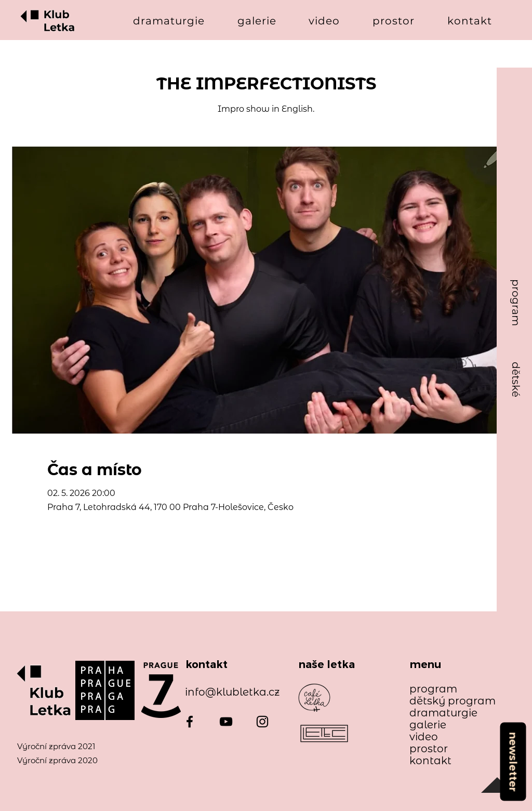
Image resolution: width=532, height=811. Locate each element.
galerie (428, 725)
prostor (429, 749)
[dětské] (516, 380)
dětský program (448, 701)
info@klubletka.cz (232, 692)
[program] (516, 303)
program (433, 689)
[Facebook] (190, 722)
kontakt (430, 761)
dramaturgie (443, 713)
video (424, 737)
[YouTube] (226, 722)
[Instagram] (262, 722)
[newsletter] (513, 761)
